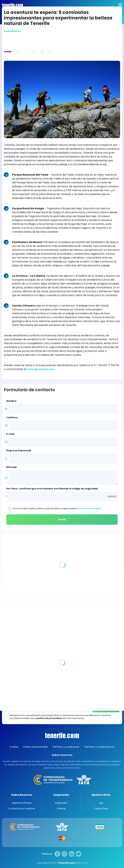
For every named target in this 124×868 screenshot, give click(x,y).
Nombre (11, 401)
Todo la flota (101, 809)
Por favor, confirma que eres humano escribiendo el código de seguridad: (52, 489)
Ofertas (61, 809)
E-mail (10, 434)
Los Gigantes (62, 695)
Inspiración (61, 795)
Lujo (101, 803)
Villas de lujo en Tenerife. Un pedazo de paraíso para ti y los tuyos (58, 579)
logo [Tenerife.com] (12, 5)
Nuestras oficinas (22, 803)
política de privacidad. (89, 508)
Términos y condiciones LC (99, 747)
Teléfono (12, 417)
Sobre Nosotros (22, 795)
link (17, 52)
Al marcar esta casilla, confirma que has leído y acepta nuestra (54, 509)
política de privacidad (49, 718)
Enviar (62, 519)
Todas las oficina (12, 657)
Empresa (19, 451)
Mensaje (12, 467)
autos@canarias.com (41, 369)
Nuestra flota (101, 795)
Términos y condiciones (66, 747)
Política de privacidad (35, 747)
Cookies (14, 747)
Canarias (62, 735)
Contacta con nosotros (22, 809)
